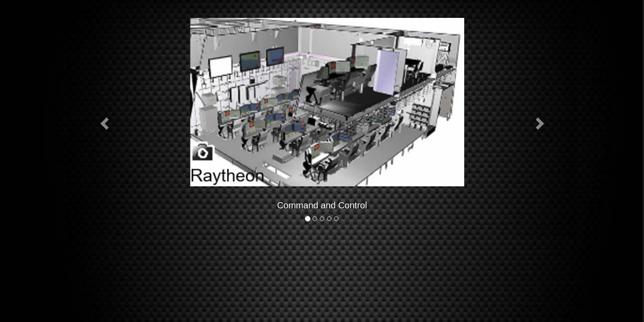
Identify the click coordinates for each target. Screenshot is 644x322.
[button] (105, 123)
